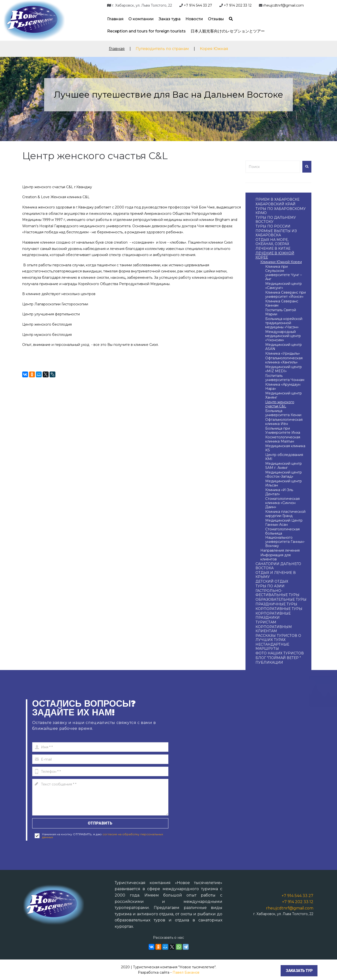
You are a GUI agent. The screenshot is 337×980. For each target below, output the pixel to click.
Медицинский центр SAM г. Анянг (284, 466)
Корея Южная (214, 49)
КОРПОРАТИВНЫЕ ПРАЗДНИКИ (273, 615)
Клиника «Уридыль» (283, 353)
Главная (115, 19)
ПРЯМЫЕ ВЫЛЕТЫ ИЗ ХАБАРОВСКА (276, 233)
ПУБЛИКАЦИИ (269, 662)
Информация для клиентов (276, 557)
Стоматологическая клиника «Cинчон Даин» (282, 503)
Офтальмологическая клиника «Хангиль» (284, 360)
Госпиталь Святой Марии (281, 312)
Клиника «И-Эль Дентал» (279, 492)
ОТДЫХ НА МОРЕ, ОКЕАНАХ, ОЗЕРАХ (272, 242)
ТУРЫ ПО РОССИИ (273, 226)
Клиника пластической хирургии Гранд (285, 514)
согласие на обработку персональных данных (102, 836)
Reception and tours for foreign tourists (146, 31)
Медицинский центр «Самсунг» (284, 286)
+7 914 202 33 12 (238, 5)
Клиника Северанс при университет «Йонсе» (286, 294)
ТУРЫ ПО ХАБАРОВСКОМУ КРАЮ (281, 211)
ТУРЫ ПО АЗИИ (270, 586)
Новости (194, 19)
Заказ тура (170, 19)
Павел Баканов (186, 972)
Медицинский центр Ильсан (284, 483)
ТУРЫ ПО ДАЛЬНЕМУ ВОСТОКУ (276, 220)
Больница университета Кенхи (283, 413)
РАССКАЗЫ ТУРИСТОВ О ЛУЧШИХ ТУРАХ (278, 638)
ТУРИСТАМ (266, 622)
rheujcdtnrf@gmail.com (284, 5)
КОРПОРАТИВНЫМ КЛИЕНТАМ (274, 629)
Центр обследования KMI (284, 457)
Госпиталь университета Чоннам (285, 378)
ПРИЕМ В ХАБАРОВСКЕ (277, 199)
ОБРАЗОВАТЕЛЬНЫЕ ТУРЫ (281, 599)
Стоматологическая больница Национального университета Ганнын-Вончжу (285, 537)
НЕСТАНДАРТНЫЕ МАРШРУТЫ (272, 646)
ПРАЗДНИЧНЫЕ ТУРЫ (276, 604)
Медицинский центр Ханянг (284, 395)
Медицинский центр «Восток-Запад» (284, 474)
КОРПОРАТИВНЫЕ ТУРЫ (279, 609)
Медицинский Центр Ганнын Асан (284, 522)
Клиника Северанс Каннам (282, 303)
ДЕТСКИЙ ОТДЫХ (272, 581)
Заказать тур (299, 971)
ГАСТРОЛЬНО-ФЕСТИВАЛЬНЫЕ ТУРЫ (277, 593)
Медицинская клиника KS (285, 448)
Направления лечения (280, 550)
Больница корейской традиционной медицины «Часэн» (284, 323)
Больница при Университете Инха (283, 430)
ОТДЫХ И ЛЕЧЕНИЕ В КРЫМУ (276, 575)
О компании (141, 19)
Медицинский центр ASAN (284, 347)
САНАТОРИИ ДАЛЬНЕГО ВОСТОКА (278, 566)
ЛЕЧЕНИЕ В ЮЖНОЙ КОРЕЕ (275, 255)
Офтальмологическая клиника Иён (284, 422)
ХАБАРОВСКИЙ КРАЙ (276, 204)
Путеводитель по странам (162, 49)
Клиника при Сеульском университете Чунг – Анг (284, 273)
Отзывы (216, 19)
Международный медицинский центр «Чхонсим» (283, 336)
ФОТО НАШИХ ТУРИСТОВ (280, 653)
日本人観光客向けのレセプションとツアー (228, 31)
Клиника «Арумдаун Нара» (283, 387)
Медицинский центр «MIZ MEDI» (284, 369)
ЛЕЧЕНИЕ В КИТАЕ (273, 248)
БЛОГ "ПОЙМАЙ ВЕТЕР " (278, 658)
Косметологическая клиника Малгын (283, 439)
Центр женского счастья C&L (280, 404)
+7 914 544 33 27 (198, 5)
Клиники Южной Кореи (281, 262)
